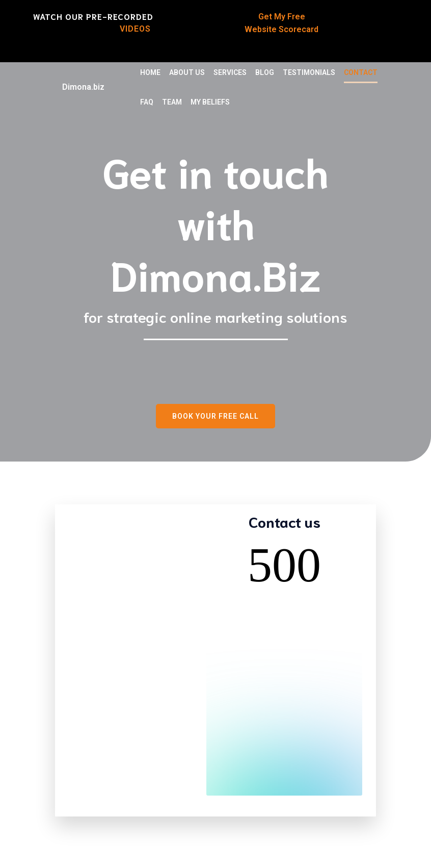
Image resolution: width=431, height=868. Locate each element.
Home (150, 72)
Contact (361, 72)
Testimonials (309, 72)
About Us (187, 72)
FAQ (147, 102)
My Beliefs (210, 102)
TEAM (172, 102)
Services (230, 72)
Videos (137, 29)
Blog (265, 72)
